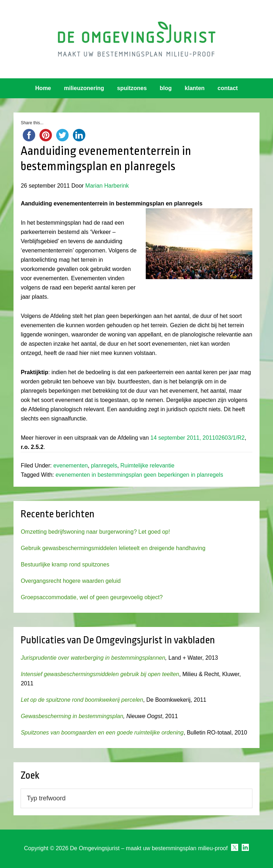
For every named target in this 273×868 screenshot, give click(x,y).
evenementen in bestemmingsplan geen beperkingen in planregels (139, 475)
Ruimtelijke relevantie (148, 466)
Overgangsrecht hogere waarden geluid (71, 581)
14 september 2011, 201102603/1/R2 (197, 438)
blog (166, 88)
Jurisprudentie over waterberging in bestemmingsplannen (93, 658)
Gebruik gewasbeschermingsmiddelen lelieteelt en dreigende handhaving (113, 548)
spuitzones (132, 88)
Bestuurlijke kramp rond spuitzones (65, 564)
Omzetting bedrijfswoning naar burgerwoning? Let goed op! (95, 532)
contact (228, 88)
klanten (195, 88)
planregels (104, 466)
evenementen (71, 466)
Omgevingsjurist (136, 39)
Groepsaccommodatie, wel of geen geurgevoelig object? (92, 597)
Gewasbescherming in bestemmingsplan (72, 716)
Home (43, 88)
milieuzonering (84, 88)
